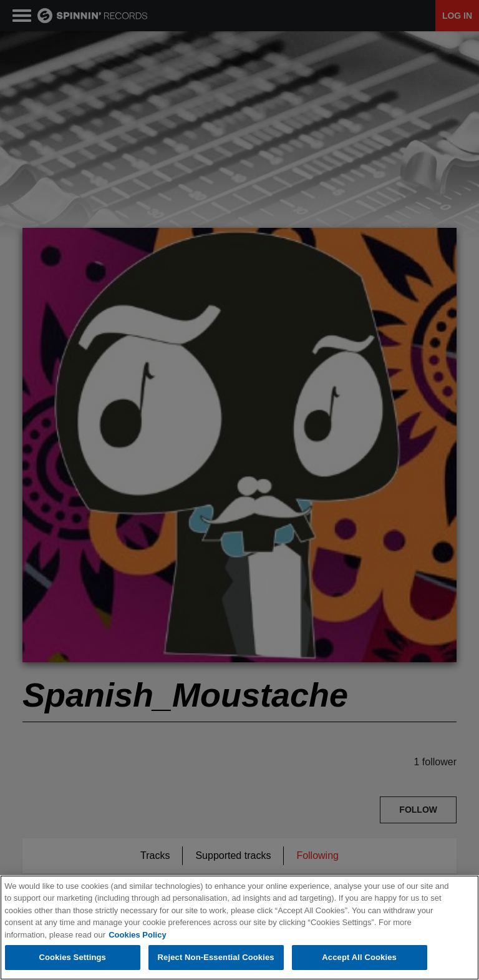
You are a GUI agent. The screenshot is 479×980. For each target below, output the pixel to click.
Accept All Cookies (359, 957)
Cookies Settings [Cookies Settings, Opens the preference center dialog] (72, 957)
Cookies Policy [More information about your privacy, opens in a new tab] (137, 935)
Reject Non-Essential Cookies (216, 957)
